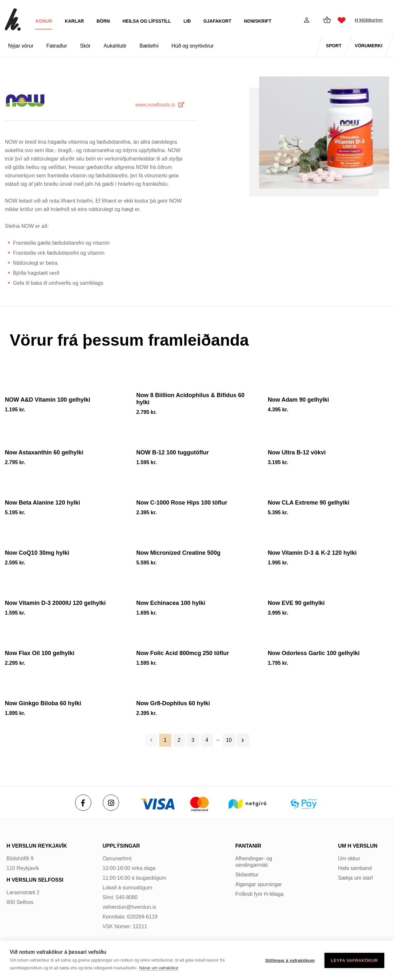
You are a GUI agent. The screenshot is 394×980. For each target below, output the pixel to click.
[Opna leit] (290, 20)
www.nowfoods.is (155, 105)
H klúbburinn (369, 20)
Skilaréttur (247, 875)
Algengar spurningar (258, 884)
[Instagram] (111, 803)
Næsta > (243, 740)
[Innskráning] (306, 20)
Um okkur (349, 858)
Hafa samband (355, 868)
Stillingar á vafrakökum (290, 960)
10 (229, 740)
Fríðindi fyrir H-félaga (259, 894)
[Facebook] (83, 803)
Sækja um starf (356, 878)
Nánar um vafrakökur (159, 968)
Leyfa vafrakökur (354, 960)
